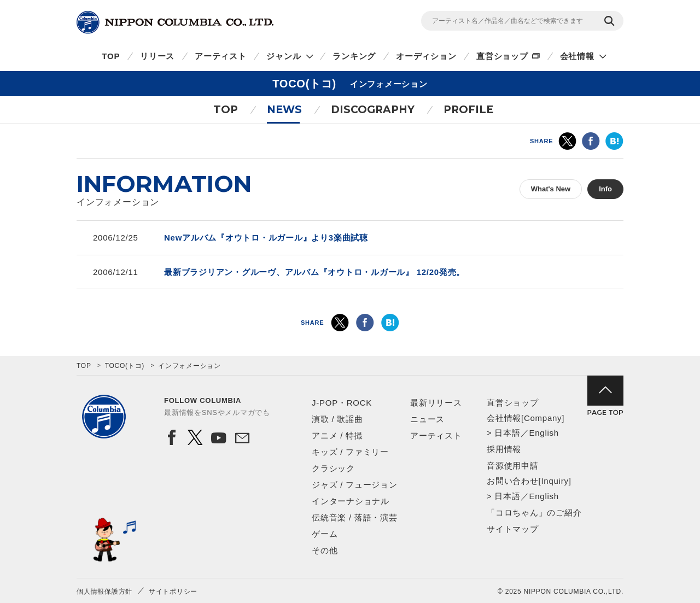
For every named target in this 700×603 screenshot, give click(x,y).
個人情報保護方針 (104, 592)
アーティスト (221, 56)
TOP (111, 56)
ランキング (354, 56)
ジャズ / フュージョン (355, 485)
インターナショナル (351, 501)
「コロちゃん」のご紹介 (534, 513)
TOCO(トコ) (125, 366)
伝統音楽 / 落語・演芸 (355, 517)
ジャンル (284, 56)
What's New (551, 189)
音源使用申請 (513, 466)
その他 (325, 550)
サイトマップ (513, 529)
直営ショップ (502, 56)
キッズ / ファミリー (350, 452)
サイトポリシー (173, 592)
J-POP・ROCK (342, 403)
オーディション (426, 56)
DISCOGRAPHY (373, 110)
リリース (157, 56)
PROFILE (468, 110)
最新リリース (436, 403)
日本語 (507, 433)
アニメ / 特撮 (337, 435)
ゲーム (325, 534)
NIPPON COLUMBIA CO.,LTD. (175, 22)
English (544, 433)
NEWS (284, 110)
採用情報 (504, 449)
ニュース (427, 419)
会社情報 (577, 56)
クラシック (333, 468)
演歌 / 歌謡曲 (337, 419)
